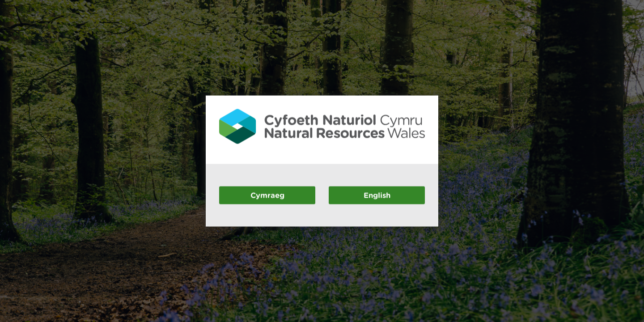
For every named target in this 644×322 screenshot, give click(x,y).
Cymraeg (267, 195)
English (377, 195)
